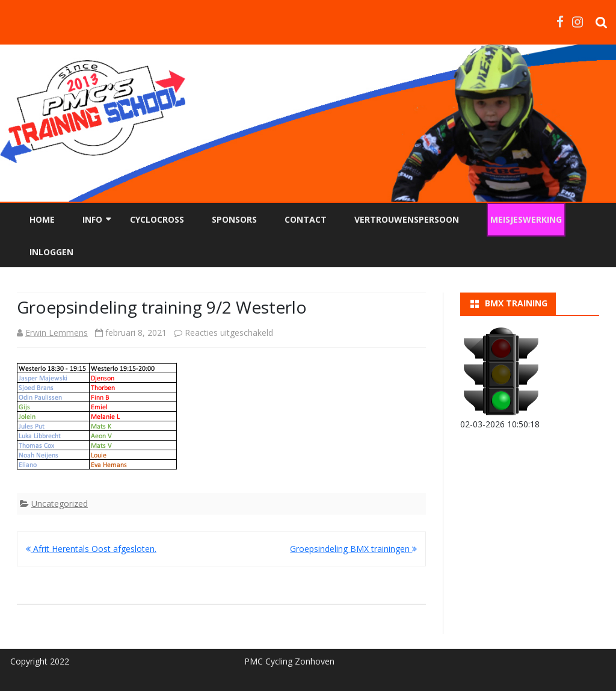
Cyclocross (157, 219)
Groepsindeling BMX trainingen (353, 549)
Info (92, 219)
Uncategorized (60, 504)
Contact (306, 219)
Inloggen (51, 252)
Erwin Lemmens (57, 333)
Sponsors (234, 219)
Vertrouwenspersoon (407, 219)
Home (42, 219)
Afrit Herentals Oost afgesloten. (91, 549)
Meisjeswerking (526, 219)
